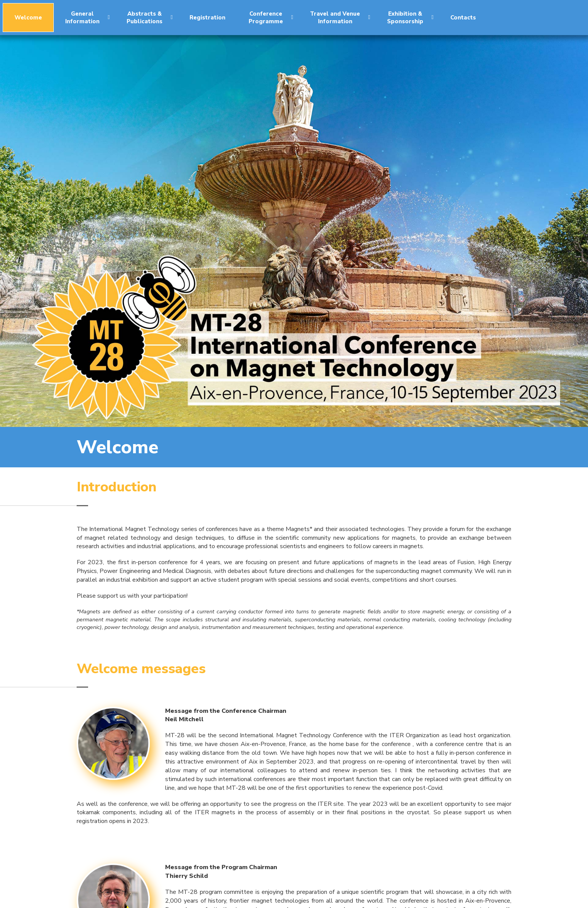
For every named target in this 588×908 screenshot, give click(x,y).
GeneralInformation (88, 18)
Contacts (463, 18)
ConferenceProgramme (271, 18)
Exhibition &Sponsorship (410, 18)
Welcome (28, 18)
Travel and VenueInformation (340, 18)
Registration (207, 18)
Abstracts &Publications (150, 18)
